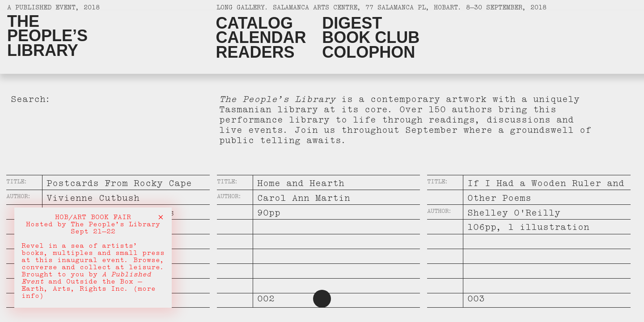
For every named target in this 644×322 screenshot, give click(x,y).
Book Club (371, 38)
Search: (31, 101)
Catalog (254, 23)
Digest (352, 23)
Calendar (261, 38)
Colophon (369, 52)
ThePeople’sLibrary (47, 36)
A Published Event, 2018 (53, 9)
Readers (255, 52)
